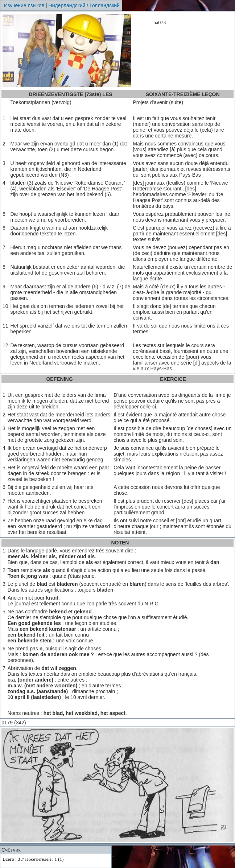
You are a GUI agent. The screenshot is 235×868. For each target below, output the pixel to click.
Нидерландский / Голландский (84, 5)
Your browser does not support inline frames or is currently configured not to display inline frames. (56, 861)
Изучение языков (24, 5)
